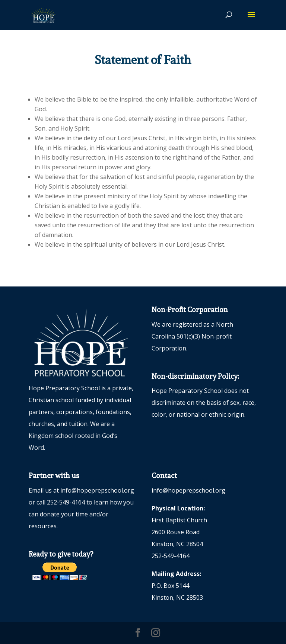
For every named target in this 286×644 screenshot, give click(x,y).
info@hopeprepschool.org (97, 490)
